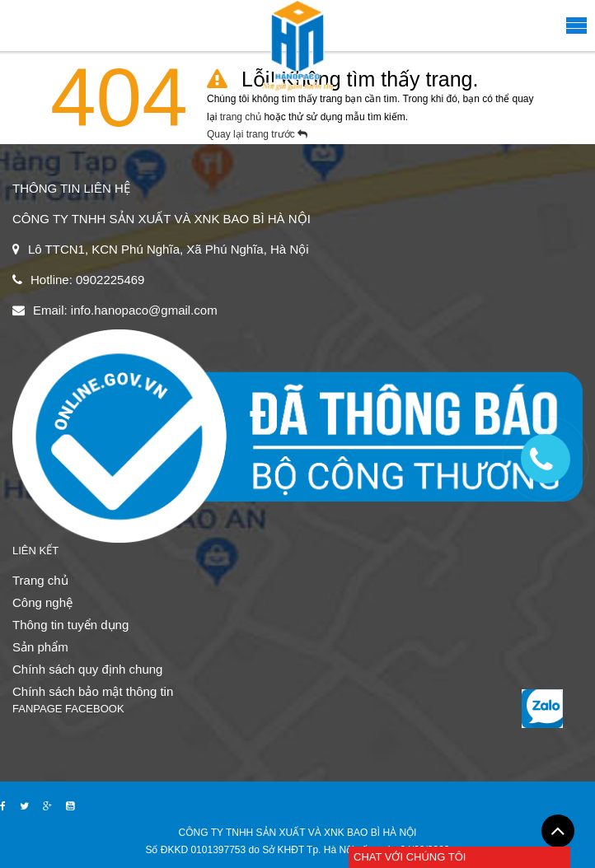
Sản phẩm (40, 647)
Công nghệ (42, 602)
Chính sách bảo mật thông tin (93, 691)
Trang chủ (40, 580)
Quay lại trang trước (261, 134)
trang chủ (242, 117)
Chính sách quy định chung (87, 669)
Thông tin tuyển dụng (70, 625)
